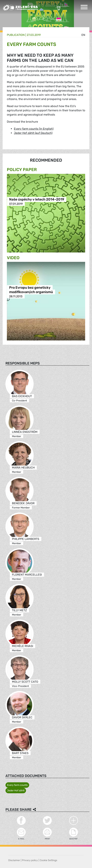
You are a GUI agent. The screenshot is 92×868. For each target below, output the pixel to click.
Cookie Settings (48, 860)
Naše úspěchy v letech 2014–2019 (37, 199)
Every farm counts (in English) (34, 129)
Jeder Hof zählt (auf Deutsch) (33, 133)
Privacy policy (30, 860)
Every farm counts (17, 785)
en (83, 35)
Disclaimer (14, 860)
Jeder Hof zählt (16, 791)
